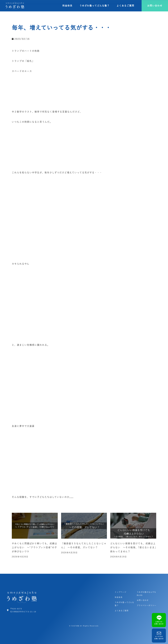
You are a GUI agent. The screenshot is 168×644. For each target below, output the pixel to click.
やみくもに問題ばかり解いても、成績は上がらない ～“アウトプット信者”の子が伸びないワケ (34, 548)
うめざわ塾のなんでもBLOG (147, 594)
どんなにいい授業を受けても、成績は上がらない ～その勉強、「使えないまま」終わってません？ (133, 548)
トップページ (121, 592)
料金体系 (67, 6)
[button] (155, 6)
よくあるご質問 (125, 6)
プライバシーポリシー (147, 605)
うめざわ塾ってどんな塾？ (95, 6)
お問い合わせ (143, 600)
